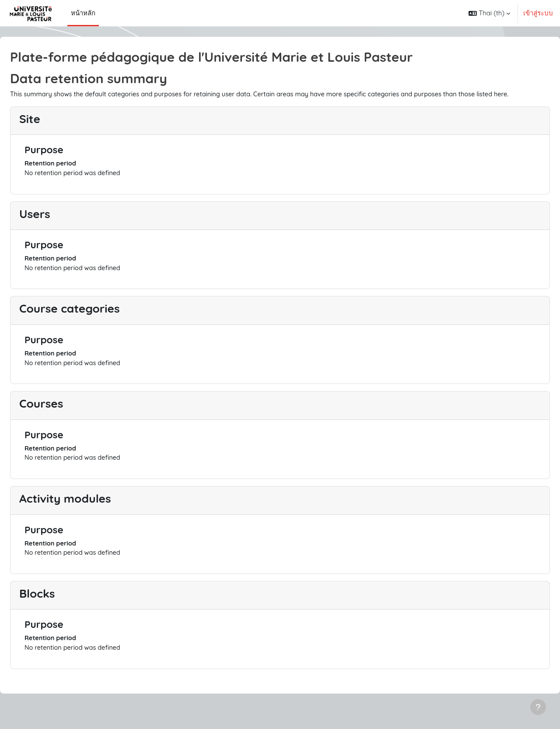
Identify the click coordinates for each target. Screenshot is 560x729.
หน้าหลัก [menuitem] (83, 13)
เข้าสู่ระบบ (538, 13)
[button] (489, 13)
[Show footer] (538, 707)
